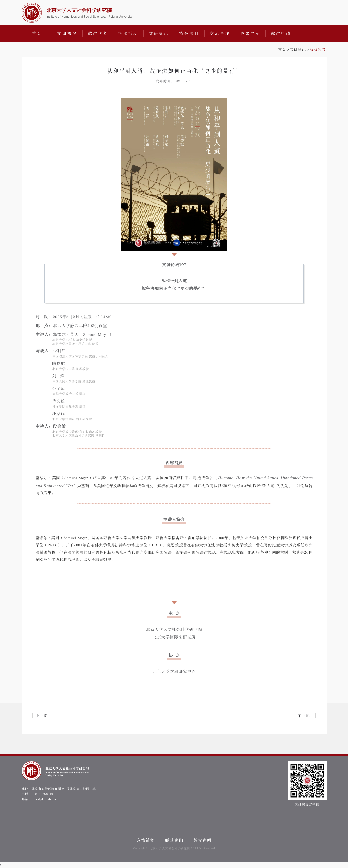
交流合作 (220, 34)
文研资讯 (159, 34)
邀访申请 (281, 34)
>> (302, 50)
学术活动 (128, 34)
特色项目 (189, 34)
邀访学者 (98, 34)
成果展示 (250, 34)
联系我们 (174, 841)
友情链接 (146, 841)
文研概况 (67, 34)
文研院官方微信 (307, 784)
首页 (37, 34)
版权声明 (203, 841)
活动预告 (318, 50)
